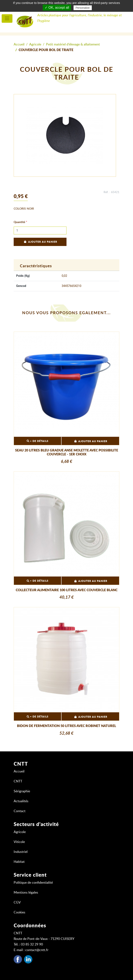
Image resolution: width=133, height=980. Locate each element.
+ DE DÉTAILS (38, 441)
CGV (17, 902)
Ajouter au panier (40, 242)
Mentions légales (26, 893)
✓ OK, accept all (57, 8)
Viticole (19, 842)
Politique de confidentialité (33, 883)
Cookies (19, 912)
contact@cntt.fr (37, 950)
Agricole (35, 44)
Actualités (21, 801)
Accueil (19, 44)
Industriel (21, 852)
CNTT (18, 781)
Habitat (19, 862)
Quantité (19, 222)
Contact (20, 811)
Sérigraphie (22, 791)
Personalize (83, 8)
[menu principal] (7, 19)
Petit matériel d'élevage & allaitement (73, 44)
